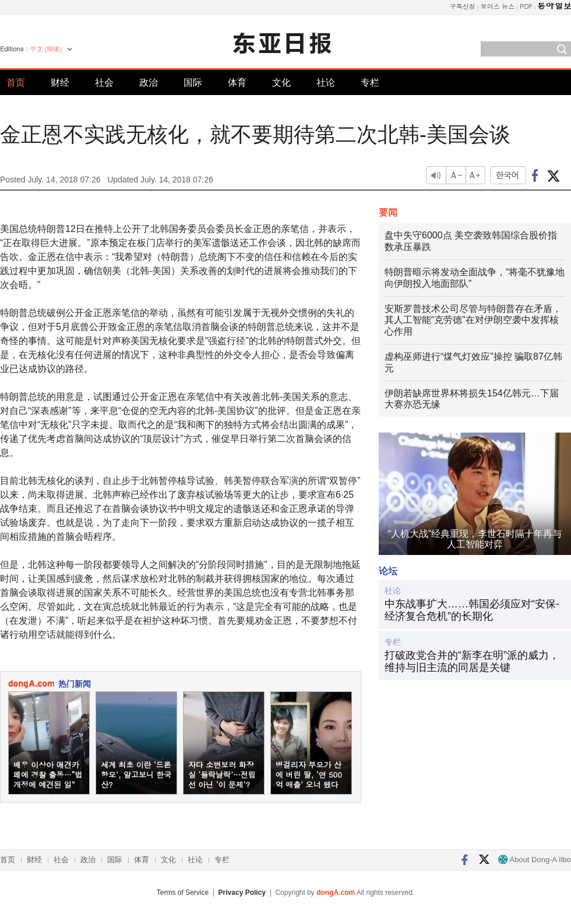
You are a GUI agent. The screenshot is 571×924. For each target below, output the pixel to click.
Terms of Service (183, 893)
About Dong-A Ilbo (535, 860)
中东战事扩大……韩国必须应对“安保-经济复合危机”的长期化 (472, 610)
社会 (104, 82)
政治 (149, 82)
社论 (326, 82)
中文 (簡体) (46, 49)
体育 (237, 82)
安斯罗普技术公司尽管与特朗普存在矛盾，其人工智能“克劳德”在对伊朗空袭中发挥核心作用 (473, 320)
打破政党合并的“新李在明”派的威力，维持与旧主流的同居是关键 (472, 662)
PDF (526, 6)
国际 (193, 82)
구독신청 (463, 6)
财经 (60, 82)
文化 (281, 82)
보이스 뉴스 (498, 6)
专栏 (370, 82)
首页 (16, 82)
